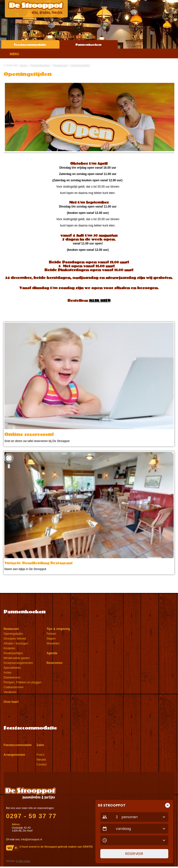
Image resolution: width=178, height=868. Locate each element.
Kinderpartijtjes (13, 653)
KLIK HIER (100, 301)
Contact (41, 764)
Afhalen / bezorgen (16, 643)
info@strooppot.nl (32, 839)
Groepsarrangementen (18, 663)
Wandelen (53, 643)
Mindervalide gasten (17, 658)
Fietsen (51, 634)
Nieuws (41, 760)
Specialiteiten (12, 668)
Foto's (40, 755)
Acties (8, 673)
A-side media (23, 861)
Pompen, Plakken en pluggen (23, 682)
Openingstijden (13, 634)
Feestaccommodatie (30, 45)
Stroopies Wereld (15, 639)
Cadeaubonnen (14, 687)
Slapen (51, 639)
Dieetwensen (12, 677)
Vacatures (10, 692)
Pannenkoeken (89, 45)
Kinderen (9, 648)
